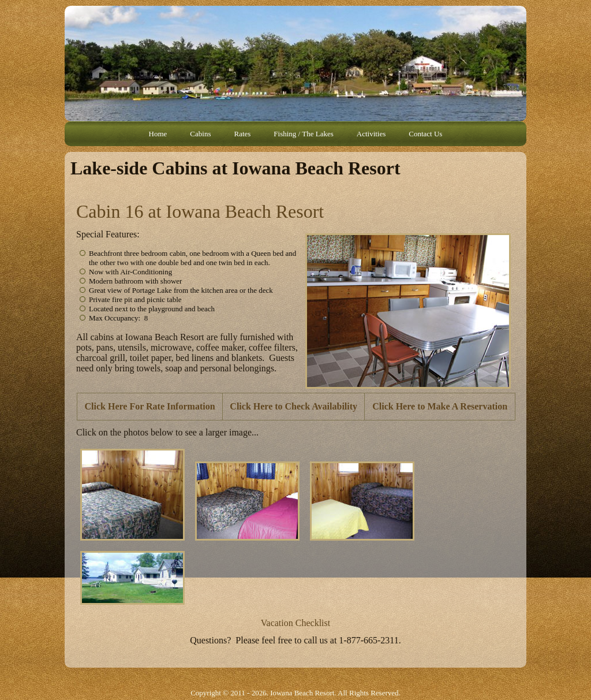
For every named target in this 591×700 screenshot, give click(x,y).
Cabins (200, 134)
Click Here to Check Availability (293, 406)
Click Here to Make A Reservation (440, 406)
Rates (242, 134)
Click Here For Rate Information (150, 406)
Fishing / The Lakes (303, 134)
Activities (371, 134)
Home (158, 134)
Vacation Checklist (295, 623)
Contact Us (425, 134)
